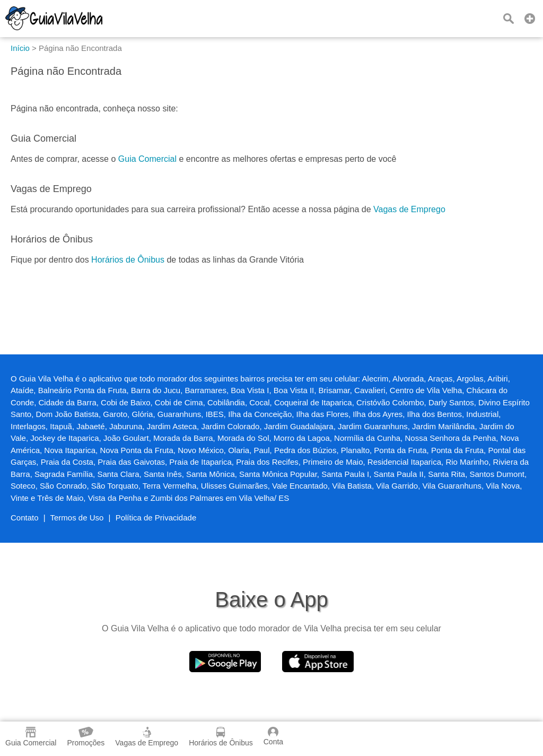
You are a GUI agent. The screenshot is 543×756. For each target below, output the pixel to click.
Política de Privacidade (156, 518)
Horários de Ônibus (128, 260)
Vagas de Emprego (409, 209)
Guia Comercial (147, 159)
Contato (25, 518)
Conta (273, 736)
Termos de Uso (77, 518)
